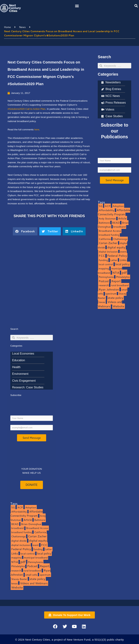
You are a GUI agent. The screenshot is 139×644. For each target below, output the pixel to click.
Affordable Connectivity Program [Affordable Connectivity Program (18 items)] (114, 212)
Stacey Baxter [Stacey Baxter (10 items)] (19, 579)
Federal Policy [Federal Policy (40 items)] (117, 256)
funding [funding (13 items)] (103, 260)
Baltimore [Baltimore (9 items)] (104, 223)
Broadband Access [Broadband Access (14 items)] (110, 231)
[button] (77, 6)
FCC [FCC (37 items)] (102, 256)
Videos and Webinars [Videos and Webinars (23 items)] (110, 304)
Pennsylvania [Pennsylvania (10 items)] (106, 277)
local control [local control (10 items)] (106, 264)
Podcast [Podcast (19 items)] (104, 281)
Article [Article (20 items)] (122, 218)
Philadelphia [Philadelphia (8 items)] (123, 277)
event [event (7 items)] (123, 252)
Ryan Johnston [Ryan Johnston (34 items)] (109, 289)
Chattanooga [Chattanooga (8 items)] (120, 239)
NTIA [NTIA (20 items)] (116, 273)
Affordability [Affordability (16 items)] (106, 210)
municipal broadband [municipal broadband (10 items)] (110, 271)
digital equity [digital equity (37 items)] (116, 247)
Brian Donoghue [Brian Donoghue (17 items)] (31, 524)
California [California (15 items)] (105, 239)
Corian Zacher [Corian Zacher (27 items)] (108, 243)
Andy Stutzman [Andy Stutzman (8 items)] (107, 218)
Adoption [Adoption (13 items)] (118, 206)
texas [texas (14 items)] (102, 302)
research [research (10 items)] (104, 285)
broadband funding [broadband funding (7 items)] (109, 235)
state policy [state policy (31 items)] (116, 298)
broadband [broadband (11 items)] (120, 227)
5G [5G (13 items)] (100, 206)
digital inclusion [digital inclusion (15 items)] (108, 252)
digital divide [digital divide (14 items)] (19, 541)
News (22, 27)
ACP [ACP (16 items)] (108, 206)
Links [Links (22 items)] (123, 260)
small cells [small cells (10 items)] (31, 575)
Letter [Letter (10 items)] (114, 260)
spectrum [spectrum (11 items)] (111, 294)
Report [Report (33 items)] (116, 281)
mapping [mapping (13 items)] (104, 268)
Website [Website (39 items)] (119, 306)
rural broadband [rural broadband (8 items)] (120, 285)
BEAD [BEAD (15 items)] (116, 223)
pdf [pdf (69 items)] (124, 272)
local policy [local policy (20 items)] (123, 264)
